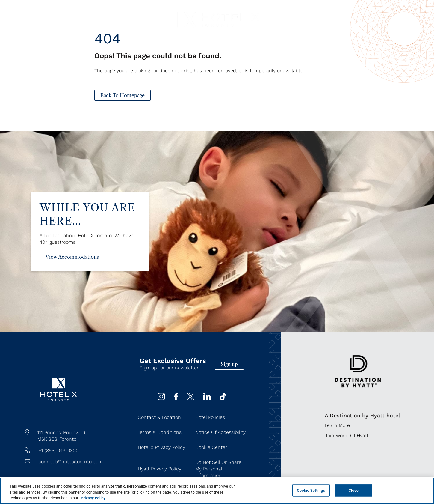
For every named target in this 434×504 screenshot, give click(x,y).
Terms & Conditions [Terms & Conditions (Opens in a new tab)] (160, 432)
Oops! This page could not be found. (158, 56)
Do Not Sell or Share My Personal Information (218, 469)
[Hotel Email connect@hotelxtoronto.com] (64, 462)
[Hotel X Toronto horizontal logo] (218, 30)
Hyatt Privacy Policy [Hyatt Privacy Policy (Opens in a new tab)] (159, 469)
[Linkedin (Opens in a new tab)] (207, 399)
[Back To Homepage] (123, 95)
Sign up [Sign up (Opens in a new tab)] (229, 364)
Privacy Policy (93, 498)
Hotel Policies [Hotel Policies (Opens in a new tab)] (210, 417)
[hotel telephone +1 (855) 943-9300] (64, 451)
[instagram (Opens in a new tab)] (161, 399)
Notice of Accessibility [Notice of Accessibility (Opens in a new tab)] (220, 432)
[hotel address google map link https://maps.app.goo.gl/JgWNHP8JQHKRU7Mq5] (64, 436)
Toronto (68, 439)
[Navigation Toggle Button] (25, 20)
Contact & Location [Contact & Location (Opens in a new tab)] (159, 417)
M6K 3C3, (48, 439)
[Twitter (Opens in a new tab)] (191, 399)
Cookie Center (211, 447)
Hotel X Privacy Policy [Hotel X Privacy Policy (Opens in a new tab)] (161, 447)
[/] (59, 414)
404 (108, 39)
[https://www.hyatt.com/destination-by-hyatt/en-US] (358, 393)
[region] (217, 491)
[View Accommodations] (72, 268)
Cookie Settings (311, 490)
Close (353, 490)
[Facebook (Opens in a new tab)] (176, 399)
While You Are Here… (87, 225)
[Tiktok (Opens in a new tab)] (223, 399)
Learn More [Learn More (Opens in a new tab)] (337, 425)
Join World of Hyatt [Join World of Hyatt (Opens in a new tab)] (347, 435)
